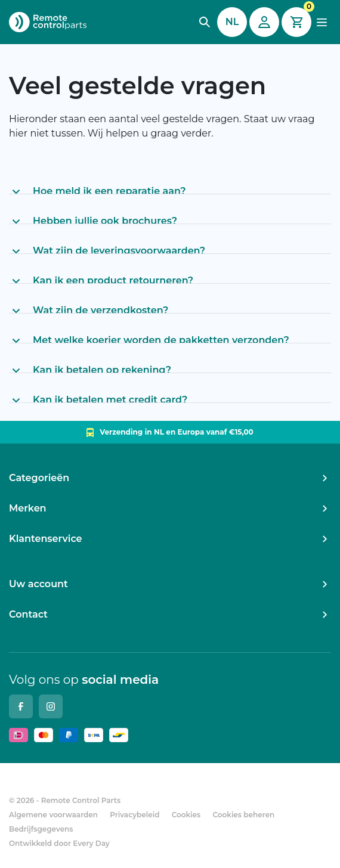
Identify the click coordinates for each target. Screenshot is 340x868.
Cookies (186, 815)
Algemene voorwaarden (53, 815)
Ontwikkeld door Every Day (59, 843)
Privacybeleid (135, 815)
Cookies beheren (243, 815)
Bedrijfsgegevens (41, 829)
